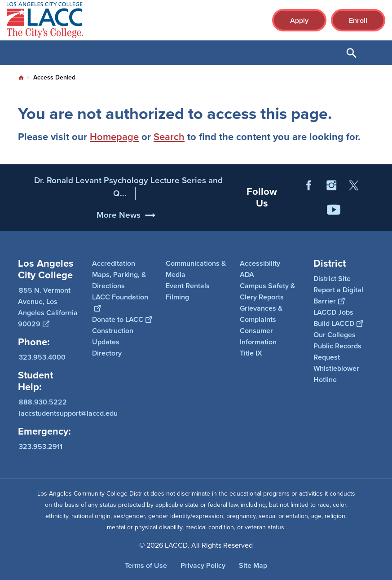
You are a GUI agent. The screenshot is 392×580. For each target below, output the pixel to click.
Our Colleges (335, 335)
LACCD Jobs (333, 312)
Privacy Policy (203, 565)
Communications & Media (196, 269)
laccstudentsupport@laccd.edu (68, 413)
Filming (177, 297)
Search (169, 137)
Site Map (253, 565)
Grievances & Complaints (261, 314)
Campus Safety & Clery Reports (267, 291)
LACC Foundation (120, 303)
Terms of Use (146, 565)
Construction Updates (113, 336)
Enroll (358, 20)
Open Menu (374, 53)
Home (21, 78)
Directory (107, 353)
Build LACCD (338, 323)
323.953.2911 (41, 446)
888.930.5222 (43, 402)
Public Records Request (337, 352)
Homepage (114, 137)
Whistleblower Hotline (336, 374)
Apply (299, 20)
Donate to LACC (122, 319)
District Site (332, 279)
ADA (247, 275)
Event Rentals (188, 286)
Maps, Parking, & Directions (119, 280)
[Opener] (383, 222)
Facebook (309, 207)
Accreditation (114, 263)
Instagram (331, 207)
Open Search (352, 53)
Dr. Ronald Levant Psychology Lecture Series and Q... (128, 208)
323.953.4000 (42, 357)
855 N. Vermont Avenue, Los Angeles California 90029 (48, 307)
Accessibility (260, 263)
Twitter (354, 207)
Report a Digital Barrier (338, 295)
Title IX (251, 353)
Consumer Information (258, 336)
